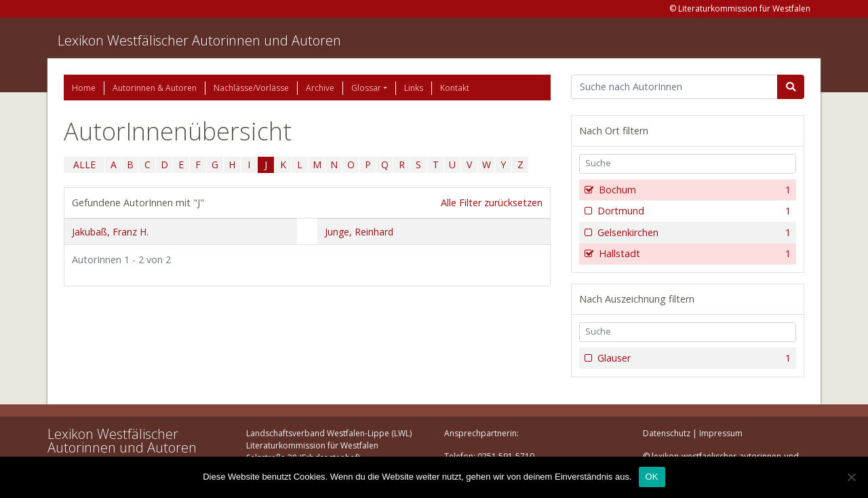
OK (652, 477)
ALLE (84, 165)
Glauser (693, 358)
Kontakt (455, 88)
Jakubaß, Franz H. (110, 232)
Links (414, 88)
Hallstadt (693, 254)
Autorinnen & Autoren (155, 88)
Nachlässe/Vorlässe (251, 88)
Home (84, 88)
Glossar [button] (366, 88)
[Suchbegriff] (674, 87)
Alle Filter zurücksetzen (492, 203)
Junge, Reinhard (359, 232)
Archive (320, 88)
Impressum (721, 433)
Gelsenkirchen (693, 233)
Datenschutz (667, 433)
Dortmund (693, 211)
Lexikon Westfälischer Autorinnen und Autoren (199, 40)
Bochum (693, 190)
